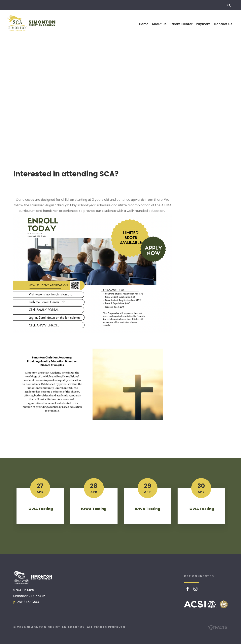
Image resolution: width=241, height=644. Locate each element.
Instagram (195, 589)
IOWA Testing (40, 509)
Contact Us (223, 24)
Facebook (188, 589)
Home (144, 24)
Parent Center (181, 24)
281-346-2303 (28, 602)
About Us (159, 24)
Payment (203, 24)
